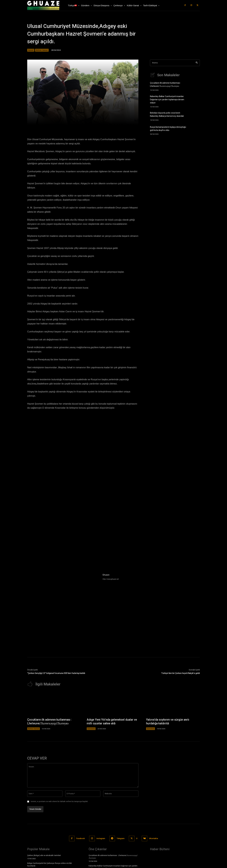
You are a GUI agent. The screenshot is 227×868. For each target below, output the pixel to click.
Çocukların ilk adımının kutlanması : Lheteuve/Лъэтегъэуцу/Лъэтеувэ (165, 85)
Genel (31, 50)
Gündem (91, 729)
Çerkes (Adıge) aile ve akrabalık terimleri (44, 855)
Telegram (121, 839)
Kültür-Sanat (42, 50)
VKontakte (154, 839)
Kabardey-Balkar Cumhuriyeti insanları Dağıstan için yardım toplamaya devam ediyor (167, 100)
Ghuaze (106, 575)
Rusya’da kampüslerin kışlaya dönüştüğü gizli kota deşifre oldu (168, 128)
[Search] (197, 63)
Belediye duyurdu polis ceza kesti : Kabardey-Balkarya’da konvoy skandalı (167, 114)
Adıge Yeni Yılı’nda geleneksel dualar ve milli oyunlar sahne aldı (112, 722)
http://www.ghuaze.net (111, 579)
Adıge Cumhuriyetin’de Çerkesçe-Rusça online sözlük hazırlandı (50, 865)
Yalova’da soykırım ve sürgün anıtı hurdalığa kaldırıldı (168, 722)
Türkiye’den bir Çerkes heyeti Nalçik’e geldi (181, 673)
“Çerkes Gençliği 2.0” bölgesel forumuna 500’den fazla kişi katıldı (56, 673)
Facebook (81, 839)
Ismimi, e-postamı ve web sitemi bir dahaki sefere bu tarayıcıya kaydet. (59, 802)
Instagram (101, 839)
